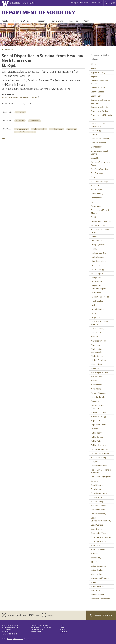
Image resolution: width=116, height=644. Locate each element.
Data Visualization (99, 143)
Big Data (95, 77)
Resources (74, 21)
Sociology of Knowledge (101, 537)
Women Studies (98, 595)
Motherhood (96, 377)
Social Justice (96, 497)
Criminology (96, 130)
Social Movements (99, 506)
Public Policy (96, 441)
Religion (94, 462)
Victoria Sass (20, 112)
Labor (94, 313)
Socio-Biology (97, 529)
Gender (94, 236)
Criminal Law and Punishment (98, 125)
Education (95, 186)
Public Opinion (97, 437)
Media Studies (97, 356)
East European (97, 173)
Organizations (97, 401)
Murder (94, 381)
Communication (98, 92)
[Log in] (107, 3)
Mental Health (97, 364)
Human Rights (97, 273)
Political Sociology (99, 416)
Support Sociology (101, 615)
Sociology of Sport (99, 541)
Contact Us (63, 632)
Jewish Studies (97, 301)
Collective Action (98, 88)
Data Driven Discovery (100, 139)
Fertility (94, 217)
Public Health (97, 433)
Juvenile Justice (97, 309)
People (5, 21)
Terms (62, 627)
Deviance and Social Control (99, 152)
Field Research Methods (101, 221)
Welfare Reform (98, 586)
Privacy (62, 625)
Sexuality (95, 481)
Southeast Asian (98, 549)
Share (5, 139)
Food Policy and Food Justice (100, 231)
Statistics (95, 554)
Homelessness (97, 265)
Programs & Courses (22, 21)
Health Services (97, 257)
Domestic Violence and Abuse (101, 163)
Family (94, 202)
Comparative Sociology (101, 111)
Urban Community (99, 566)
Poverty (94, 429)
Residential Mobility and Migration (101, 471)
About (86, 21)
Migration (95, 368)
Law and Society (98, 328)
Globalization (97, 241)
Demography (97, 147)
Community (96, 96)
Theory (94, 562)
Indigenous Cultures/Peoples (98, 287)
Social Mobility (97, 501)
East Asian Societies (99, 169)
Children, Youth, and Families (100, 82)
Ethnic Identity (97, 194)
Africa (93, 64)
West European (98, 591)
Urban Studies (97, 570)
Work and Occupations (101, 599)
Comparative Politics (100, 107)
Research (41, 21)
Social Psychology (98, 514)
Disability (95, 158)
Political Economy (98, 412)
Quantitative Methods (100, 453)
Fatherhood (96, 206)
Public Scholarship (99, 445)
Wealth (94, 582)
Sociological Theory (99, 533)
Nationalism (96, 389)
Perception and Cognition (97, 407)
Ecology (94, 177)
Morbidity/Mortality (39, 129)
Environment (96, 190)
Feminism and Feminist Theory (101, 212)
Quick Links (96, 3)
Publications (9, 50)
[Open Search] (113, 3)
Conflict (94, 119)
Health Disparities (21, 129)
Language (95, 317)
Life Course (96, 333)
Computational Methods (101, 115)
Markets (95, 337)
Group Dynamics (98, 245)
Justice (94, 305)
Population (96, 420)
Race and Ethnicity (99, 457)
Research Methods (99, 466)
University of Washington (15, 639)
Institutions (96, 293)
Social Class (72, 129)
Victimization (96, 574)
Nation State (96, 385)
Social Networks (98, 510)
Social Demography (99, 493)
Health (94, 249)
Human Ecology (98, 269)
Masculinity (96, 345)
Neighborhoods (98, 397)
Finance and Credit (99, 225)
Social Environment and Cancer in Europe (21, 97)
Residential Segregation (101, 477)
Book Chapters (34, 121)
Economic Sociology (99, 181)
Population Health (57, 129)
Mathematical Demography (97, 350)
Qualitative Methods (100, 449)
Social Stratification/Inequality (25, 132)
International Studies (100, 297)
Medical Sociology (98, 360)
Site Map (62, 630)
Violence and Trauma (100, 578)
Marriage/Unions (98, 341)
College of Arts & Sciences (80, 3)
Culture (94, 135)
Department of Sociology (39, 12)
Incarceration (97, 282)
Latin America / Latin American (100, 323)
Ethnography (97, 198)
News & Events (57, 21)
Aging (93, 68)
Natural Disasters (98, 393)
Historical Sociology (99, 261)
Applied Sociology (98, 72)
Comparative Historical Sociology (101, 101)
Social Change (97, 485)
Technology (96, 558)
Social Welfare (97, 525)
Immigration (96, 278)
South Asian (96, 545)
